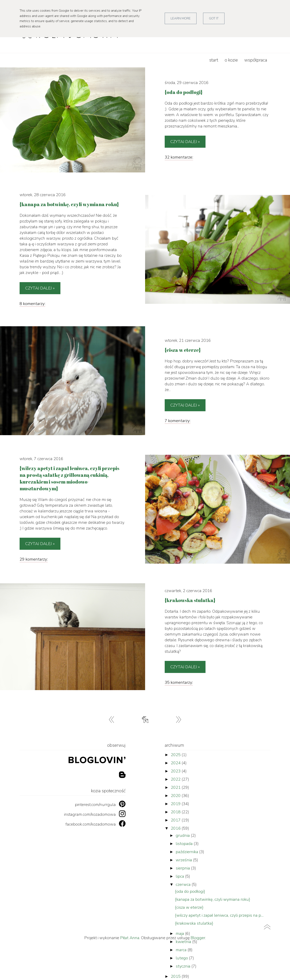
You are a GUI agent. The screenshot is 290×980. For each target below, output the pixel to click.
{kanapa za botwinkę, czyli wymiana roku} (213, 899)
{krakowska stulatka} (194, 923)
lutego (182, 958)
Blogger (198, 938)
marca (182, 950)
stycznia (184, 966)
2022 (176, 779)
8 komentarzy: (32, 304)
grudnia (183, 835)
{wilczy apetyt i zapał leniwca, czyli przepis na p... (219, 915)
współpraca (256, 60)
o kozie (231, 60)
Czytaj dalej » (185, 142)
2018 (176, 812)
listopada (185, 844)
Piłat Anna (130, 938)
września (184, 860)
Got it (214, 18)
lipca (180, 876)
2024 (176, 763)
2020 (176, 796)
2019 (176, 804)
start (214, 60)
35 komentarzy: (179, 682)
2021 (176, 787)
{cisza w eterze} (189, 907)
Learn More (181, 18)
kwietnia (184, 942)
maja (180, 934)
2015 (176, 976)
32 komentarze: (179, 157)
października (187, 852)
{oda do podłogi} (190, 891)
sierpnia (183, 868)
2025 (176, 755)
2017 (176, 820)
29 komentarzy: (34, 559)
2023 (176, 771)
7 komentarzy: (178, 421)
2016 (176, 828)
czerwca (184, 884)
